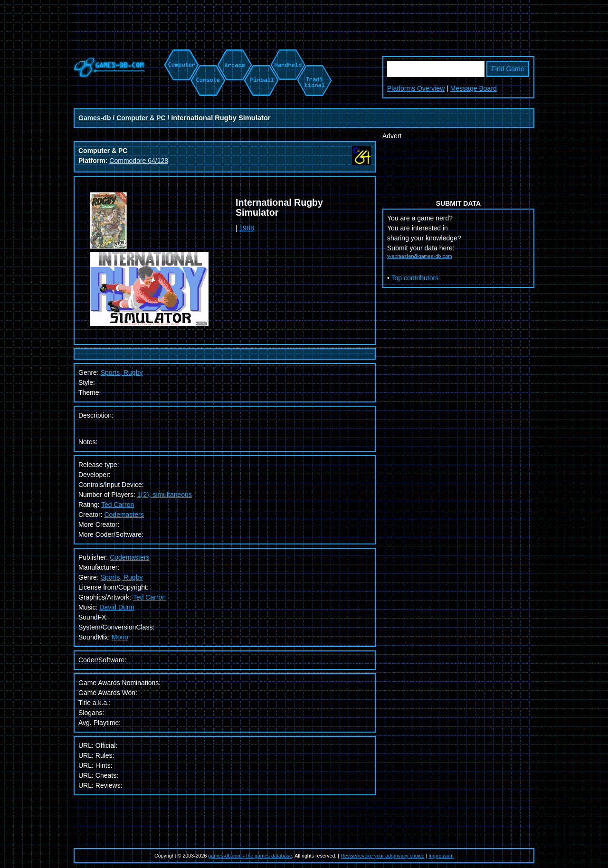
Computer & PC (141, 118)
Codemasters (124, 515)
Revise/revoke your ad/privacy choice (383, 856)
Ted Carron (118, 505)
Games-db (95, 118)
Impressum (441, 856)
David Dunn (117, 607)
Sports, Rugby (122, 577)
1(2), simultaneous (165, 495)
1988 (247, 228)
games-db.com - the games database (250, 856)
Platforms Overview (416, 88)
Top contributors (415, 278)
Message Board (474, 88)
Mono (120, 637)
